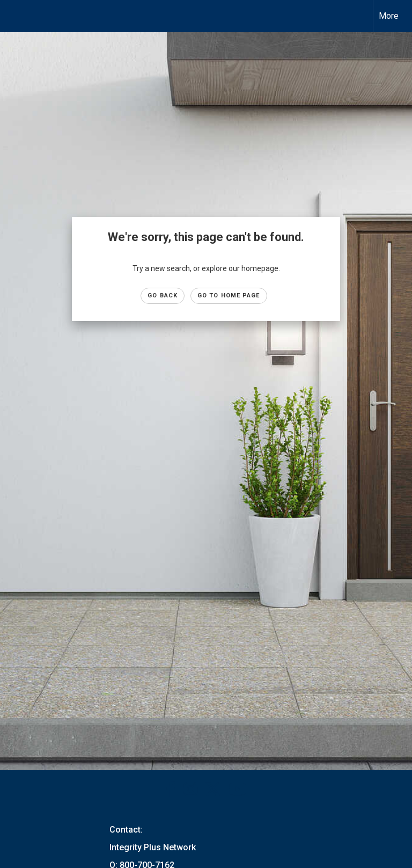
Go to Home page (229, 296)
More (389, 16)
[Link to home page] (14, 16)
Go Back (163, 296)
